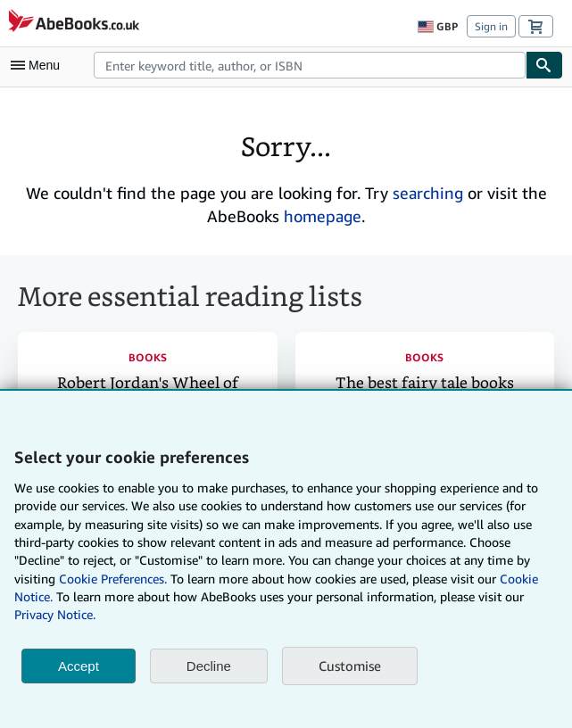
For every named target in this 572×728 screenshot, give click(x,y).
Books (148, 357)
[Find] (544, 65)
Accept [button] (79, 666)
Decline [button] (209, 666)
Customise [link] (350, 666)
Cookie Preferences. (113, 579)
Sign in (491, 26)
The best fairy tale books (425, 383)
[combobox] (310, 65)
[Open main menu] (39, 65)
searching (428, 193)
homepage (323, 216)
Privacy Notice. (55, 614)
